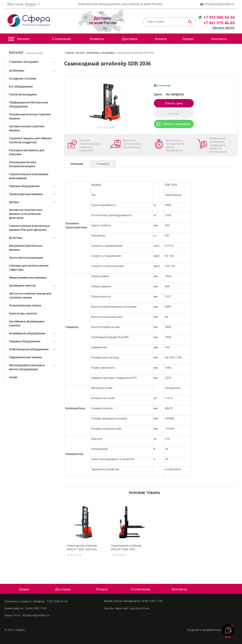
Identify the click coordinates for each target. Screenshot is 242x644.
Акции (13, 377)
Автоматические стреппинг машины (27, 128)
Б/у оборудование (21, 86)
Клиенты (97, 39)
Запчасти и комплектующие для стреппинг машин (30, 295)
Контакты (219, 39)
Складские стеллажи (23, 79)
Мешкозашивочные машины (28, 278)
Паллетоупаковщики (23, 94)
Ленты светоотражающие (26, 258)
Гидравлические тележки (26, 357)
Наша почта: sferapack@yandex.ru (27, 615)
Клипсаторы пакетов (23, 313)
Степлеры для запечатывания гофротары (29, 268)
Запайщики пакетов (22, 286)
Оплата (160, 39)
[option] (85, 536)
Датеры (14, 202)
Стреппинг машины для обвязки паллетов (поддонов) (30, 140)
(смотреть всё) (34, 53)
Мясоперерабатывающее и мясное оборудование (27, 367)
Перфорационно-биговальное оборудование (29, 104)
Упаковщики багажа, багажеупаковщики (23, 164)
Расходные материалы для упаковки (27, 152)
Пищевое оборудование (25, 341)
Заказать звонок (223, 28)
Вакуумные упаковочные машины (26, 248)
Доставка (130, 39)
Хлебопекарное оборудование (29, 349)
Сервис (188, 39)
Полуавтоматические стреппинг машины (30, 116)
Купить (174, 114)
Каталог (19, 40)
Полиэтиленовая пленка (25, 305)
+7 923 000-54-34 (219, 17)
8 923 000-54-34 (57, 601)
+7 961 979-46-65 (219, 23)
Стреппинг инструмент (24, 62)
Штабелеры (17, 71)
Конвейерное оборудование (27, 333)
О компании (61, 39)
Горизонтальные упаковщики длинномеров (29, 176)
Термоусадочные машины (26, 194)
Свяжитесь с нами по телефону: (26, 601)
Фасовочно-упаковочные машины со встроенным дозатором (26, 214)
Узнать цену (174, 103)
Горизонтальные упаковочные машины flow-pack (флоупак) (29, 228)
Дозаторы (16, 238)
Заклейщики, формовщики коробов (27, 323)
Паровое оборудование (24, 186)
